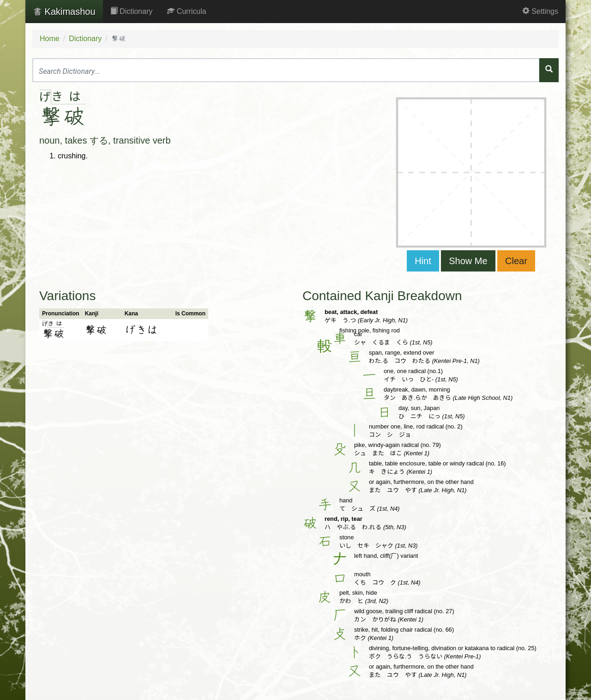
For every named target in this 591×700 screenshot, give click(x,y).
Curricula (187, 11)
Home (50, 39)
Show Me (468, 261)
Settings (540, 11)
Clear (516, 261)
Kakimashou (64, 12)
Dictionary (132, 11)
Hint (423, 261)
